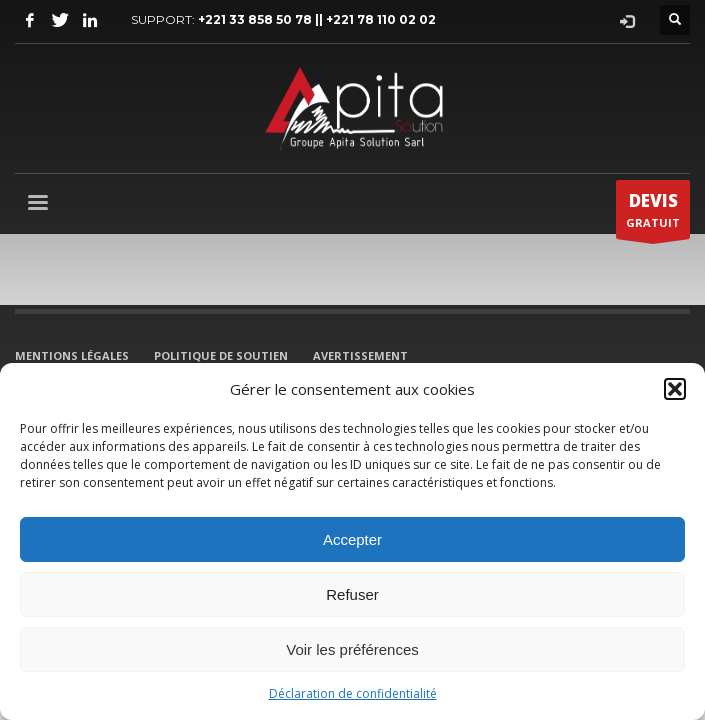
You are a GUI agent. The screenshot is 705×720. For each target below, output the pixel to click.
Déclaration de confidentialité (353, 693)
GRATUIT (653, 214)
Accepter (352, 539)
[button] (675, 389)
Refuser (352, 594)
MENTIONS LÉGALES (72, 355)
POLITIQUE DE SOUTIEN (221, 355)
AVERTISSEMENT (360, 355)
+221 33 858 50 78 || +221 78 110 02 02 (317, 19)
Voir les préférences (352, 649)
